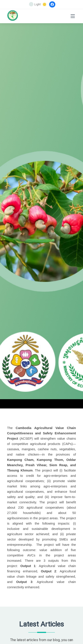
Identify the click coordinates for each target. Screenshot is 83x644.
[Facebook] (52, 4)
